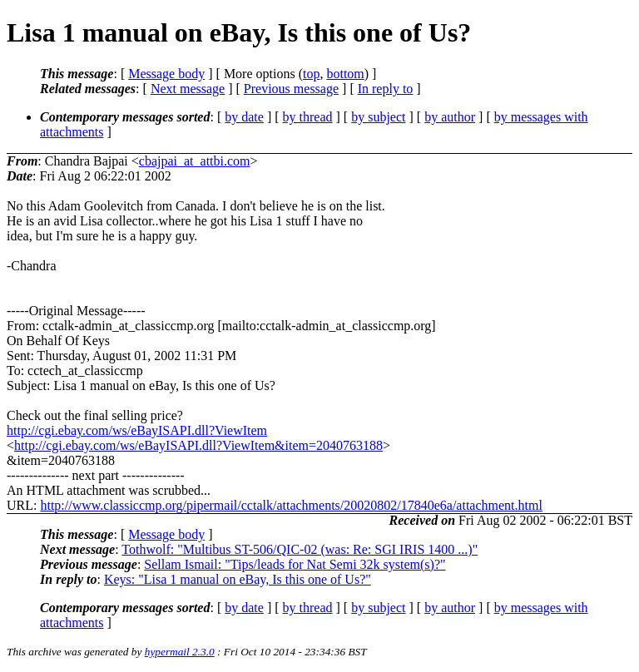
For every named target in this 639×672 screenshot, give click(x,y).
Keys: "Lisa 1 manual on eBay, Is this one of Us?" (238, 579)
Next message (188, 89)
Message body (166, 74)
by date (244, 117)
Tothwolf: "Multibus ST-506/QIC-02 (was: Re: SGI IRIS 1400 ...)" (300, 549)
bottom (345, 74)
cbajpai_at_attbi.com (195, 161)
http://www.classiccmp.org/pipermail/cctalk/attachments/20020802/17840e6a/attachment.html (291, 505)
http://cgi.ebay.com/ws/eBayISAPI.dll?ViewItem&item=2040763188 (198, 445)
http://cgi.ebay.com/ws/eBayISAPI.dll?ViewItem (137, 430)
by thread (308, 117)
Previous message (291, 89)
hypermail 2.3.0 (180, 652)
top (311, 74)
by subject (378, 117)
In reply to (386, 89)
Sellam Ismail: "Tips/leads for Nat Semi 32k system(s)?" (295, 564)
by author (450, 117)
